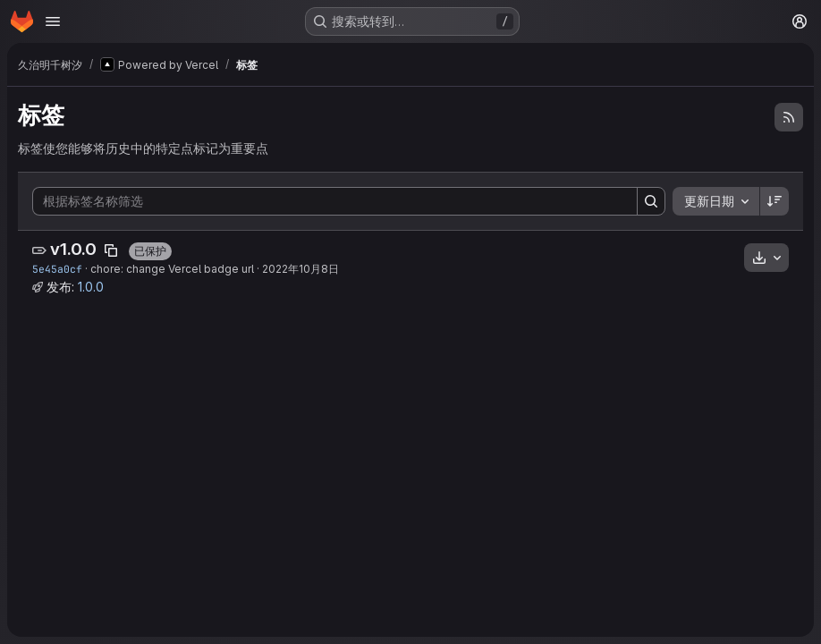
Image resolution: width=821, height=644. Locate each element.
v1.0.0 (73, 249)
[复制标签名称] (111, 250)
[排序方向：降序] (774, 201)
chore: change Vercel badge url (172, 269)
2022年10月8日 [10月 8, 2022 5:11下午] (300, 269)
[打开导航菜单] (53, 21)
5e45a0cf (57, 269)
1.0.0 (91, 287)
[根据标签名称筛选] (335, 201)
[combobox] (716, 201)
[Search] (651, 201)
